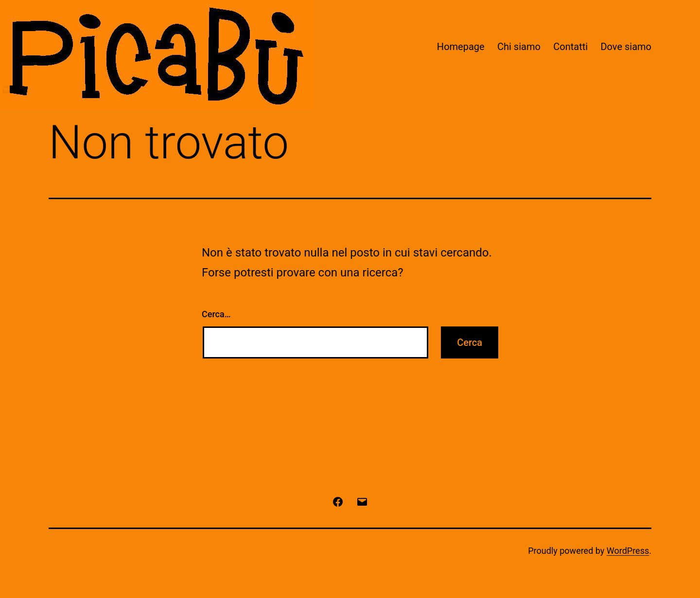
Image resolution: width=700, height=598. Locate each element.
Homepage (461, 47)
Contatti (570, 47)
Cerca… (216, 314)
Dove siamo (626, 47)
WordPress (628, 551)
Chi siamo (519, 47)
